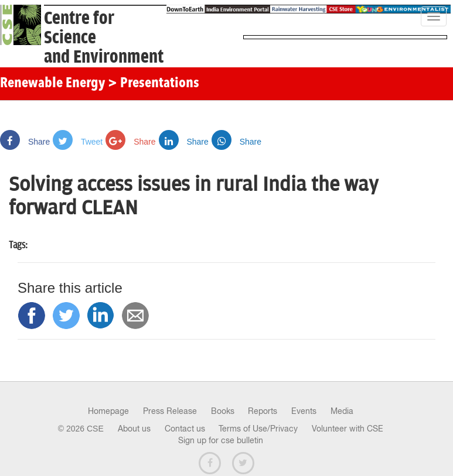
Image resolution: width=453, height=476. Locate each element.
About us (134, 429)
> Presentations (154, 84)
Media (342, 411)
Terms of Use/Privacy (258, 429)
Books (223, 411)
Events (304, 411)
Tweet (78, 142)
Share (25, 142)
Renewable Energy (52, 84)
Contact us (185, 429)
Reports (263, 411)
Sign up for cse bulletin (221, 440)
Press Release (170, 411)
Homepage (108, 411)
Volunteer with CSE (348, 429)
